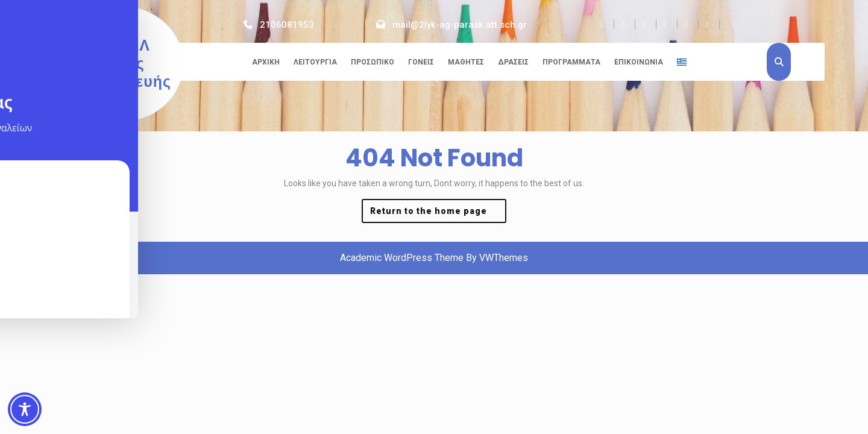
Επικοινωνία (639, 62)
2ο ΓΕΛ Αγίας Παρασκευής (123, 64)
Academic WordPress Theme (402, 258)
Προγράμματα (571, 62)
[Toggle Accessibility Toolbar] (25, 409)
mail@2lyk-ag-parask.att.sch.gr (460, 25)
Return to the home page (438, 214)
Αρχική (266, 62)
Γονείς (421, 62)
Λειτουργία (315, 62)
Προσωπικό (373, 62)
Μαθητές (466, 62)
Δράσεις (513, 62)
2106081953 (287, 25)
